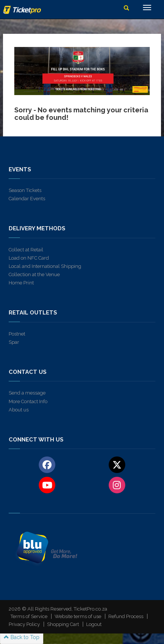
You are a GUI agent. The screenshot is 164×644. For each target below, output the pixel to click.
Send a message (27, 393)
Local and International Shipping (45, 266)
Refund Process (126, 616)
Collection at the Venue (34, 274)
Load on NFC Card (29, 258)
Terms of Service (29, 616)
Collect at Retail (26, 250)
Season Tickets (25, 190)
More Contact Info (28, 401)
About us (19, 410)
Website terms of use (78, 616)
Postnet (17, 334)
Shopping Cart (63, 624)
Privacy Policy (24, 624)
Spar (14, 342)
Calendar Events (27, 199)
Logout (94, 624)
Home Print (21, 283)
